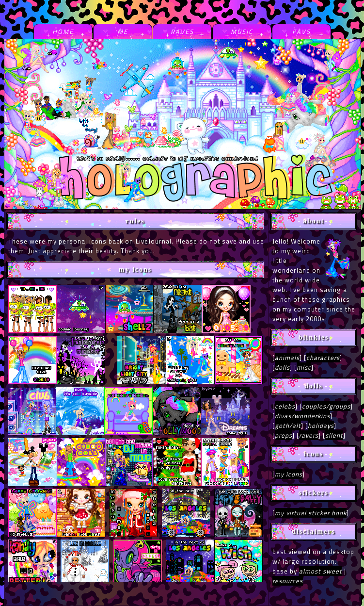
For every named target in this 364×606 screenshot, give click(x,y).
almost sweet (321, 571)
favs (301, 32)
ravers (309, 435)
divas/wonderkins (302, 416)
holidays (321, 426)
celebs (285, 406)
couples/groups (326, 406)
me (123, 32)
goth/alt (288, 426)
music (242, 32)
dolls (282, 367)
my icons (289, 474)
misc (304, 367)
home (63, 32)
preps (284, 435)
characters (323, 358)
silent (334, 435)
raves (182, 32)
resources (288, 581)
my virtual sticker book (311, 513)
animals (287, 358)
